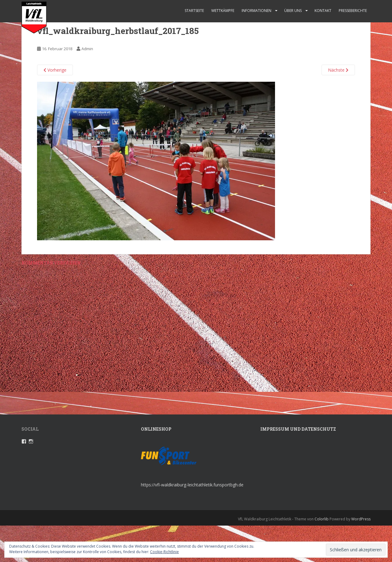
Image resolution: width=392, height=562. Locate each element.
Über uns (293, 11)
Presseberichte (353, 11)
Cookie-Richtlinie (164, 552)
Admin (87, 49)
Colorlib (322, 519)
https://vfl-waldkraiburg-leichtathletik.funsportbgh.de (192, 485)
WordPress (361, 519)
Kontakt (323, 11)
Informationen (256, 11)
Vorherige (55, 70)
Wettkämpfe (223, 11)
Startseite (194, 11)
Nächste (338, 70)
